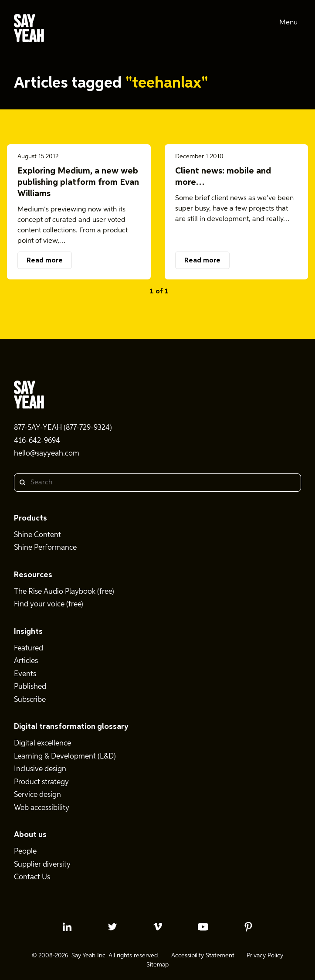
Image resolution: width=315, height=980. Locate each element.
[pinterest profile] (248, 927)
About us (30, 835)
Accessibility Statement (203, 956)
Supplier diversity (42, 865)
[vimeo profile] (158, 927)
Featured (29, 648)
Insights (28, 632)
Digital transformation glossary (71, 727)
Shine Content (37, 535)
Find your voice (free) (49, 604)
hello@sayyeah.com (47, 454)
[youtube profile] (203, 927)
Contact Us (32, 877)
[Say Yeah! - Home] (29, 30)
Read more (45, 261)
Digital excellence (42, 744)
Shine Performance (45, 548)
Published (30, 687)
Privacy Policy (265, 956)
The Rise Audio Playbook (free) (64, 592)
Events (25, 674)
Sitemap (157, 965)
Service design (37, 795)
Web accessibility (42, 808)
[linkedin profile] (67, 927)
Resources (33, 575)
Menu (288, 23)
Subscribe (30, 700)
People (25, 852)
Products (30, 518)
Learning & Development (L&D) (65, 757)
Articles (26, 661)
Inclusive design (40, 769)
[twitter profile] (112, 927)
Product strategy (41, 782)
